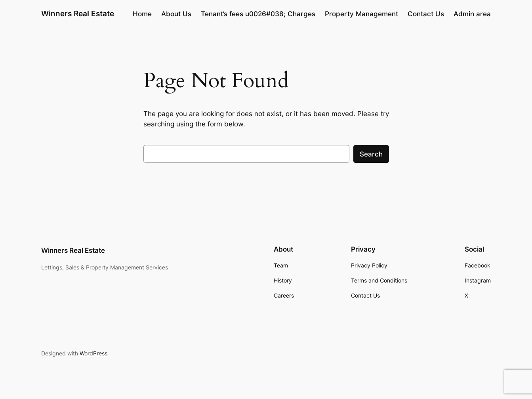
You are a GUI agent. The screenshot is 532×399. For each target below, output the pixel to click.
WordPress (93, 353)
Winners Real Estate (78, 13)
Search (371, 154)
